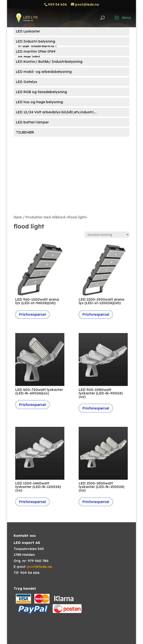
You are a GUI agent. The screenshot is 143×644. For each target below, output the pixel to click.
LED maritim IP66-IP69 (36, 51)
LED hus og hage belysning (39, 102)
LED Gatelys (27, 82)
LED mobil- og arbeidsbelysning (44, 72)
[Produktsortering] (107, 235)
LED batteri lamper (32, 122)
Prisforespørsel (32, 314)
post (40, 567)
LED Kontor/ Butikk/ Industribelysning (49, 61)
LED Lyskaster (28, 31)
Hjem (18, 217)
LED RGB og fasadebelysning (41, 92)
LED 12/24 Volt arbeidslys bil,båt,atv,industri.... (56, 112)
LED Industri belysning (36, 41)
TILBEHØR (25, 132)
